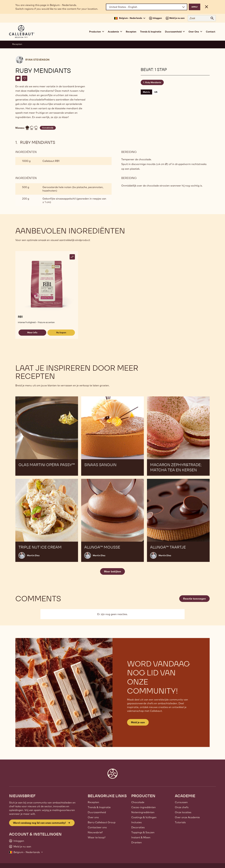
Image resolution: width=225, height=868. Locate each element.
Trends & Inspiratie (151, 32)
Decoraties (138, 827)
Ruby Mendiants (153, 82)
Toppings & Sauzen (143, 832)
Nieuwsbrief (95, 832)
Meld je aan (138, 722)
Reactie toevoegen (194, 599)
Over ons (93, 817)
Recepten (131, 32)
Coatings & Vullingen (144, 817)
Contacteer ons (97, 827)
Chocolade (138, 802)
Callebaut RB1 (51, 161)
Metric (146, 92)
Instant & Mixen (141, 837)
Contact (211, 32)
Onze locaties (183, 812)
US (156, 92)
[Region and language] (147, 7)
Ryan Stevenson (37, 60)
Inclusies (136, 822)
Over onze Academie (187, 817)
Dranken (137, 842)
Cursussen (181, 802)
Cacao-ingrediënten (144, 807)
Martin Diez (33, 555)
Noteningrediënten (143, 812)
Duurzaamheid (97, 812)
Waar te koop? (97, 837)
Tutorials (180, 822)
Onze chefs (182, 807)
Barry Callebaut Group (102, 822)
